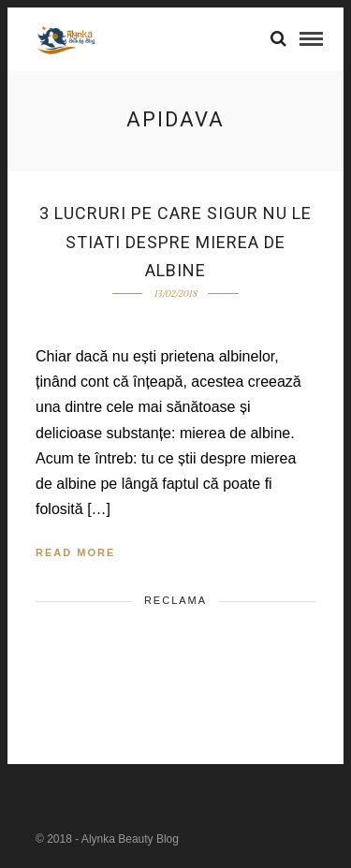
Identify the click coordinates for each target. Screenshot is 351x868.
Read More (75, 552)
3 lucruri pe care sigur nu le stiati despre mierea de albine (175, 242)
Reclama (175, 600)
